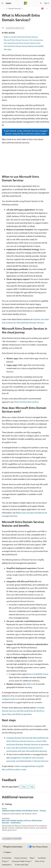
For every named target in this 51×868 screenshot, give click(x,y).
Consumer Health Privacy (21, 861)
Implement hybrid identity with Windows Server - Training (24, 811)
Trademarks (6, 865)
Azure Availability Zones (38, 674)
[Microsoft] (26, 3)
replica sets (31, 684)
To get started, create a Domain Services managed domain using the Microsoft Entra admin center (25, 132)
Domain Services (14, 8)
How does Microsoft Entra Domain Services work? (22, 43)
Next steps (8, 49)
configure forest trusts (11, 699)
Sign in (47, 3)
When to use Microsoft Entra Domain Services (21, 37)
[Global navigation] (2, 3)
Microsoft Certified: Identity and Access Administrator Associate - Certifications (22, 822)
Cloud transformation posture (26, 402)
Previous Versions (21, 858)
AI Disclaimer (7, 858)
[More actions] (47, 9)
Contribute (42, 858)
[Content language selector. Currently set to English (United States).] (13, 847)
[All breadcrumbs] (4, 9)
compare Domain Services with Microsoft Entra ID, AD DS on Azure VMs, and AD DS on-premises (23, 711)
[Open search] (41, 3)
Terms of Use (40, 861)
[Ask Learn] (43, 9)
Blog (32, 858)
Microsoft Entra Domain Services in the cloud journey (23, 40)
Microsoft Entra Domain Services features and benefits (24, 46)
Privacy (5, 861)
